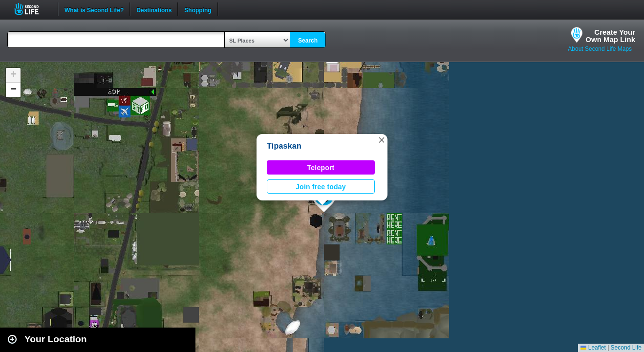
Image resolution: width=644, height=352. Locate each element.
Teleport (321, 168)
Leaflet (593, 348)
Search (308, 41)
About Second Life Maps (600, 49)
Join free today (321, 187)
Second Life (32, 9)
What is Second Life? (94, 9)
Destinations (154, 9)
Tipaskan (284, 146)
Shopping (198, 9)
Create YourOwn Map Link (610, 36)
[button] (382, 140)
